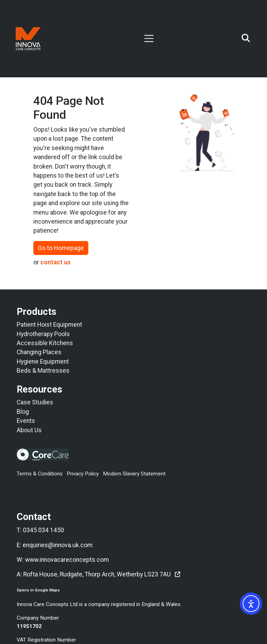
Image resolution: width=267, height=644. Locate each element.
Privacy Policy (83, 474)
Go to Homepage (61, 248)
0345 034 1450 (43, 530)
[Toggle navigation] (149, 38)
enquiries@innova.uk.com (58, 545)
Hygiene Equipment (43, 362)
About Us (29, 430)
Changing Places (39, 352)
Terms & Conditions (40, 474)
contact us (55, 262)
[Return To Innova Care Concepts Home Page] (28, 38)
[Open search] (246, 39)
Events (26, 421)
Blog (23, 412)
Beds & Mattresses (43, 371)
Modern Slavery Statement (134, 474)
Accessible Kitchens (45, 343)
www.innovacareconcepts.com (67, 560)
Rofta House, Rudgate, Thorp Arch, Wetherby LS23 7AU (97, 574)
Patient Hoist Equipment (49, 325)
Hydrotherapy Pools (43, 334)
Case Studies (35, 402)
